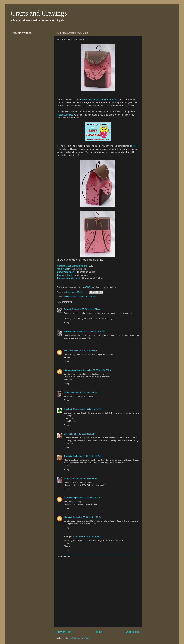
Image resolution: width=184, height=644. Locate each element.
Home (99, 632)
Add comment (65, 556)
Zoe (66, 434)
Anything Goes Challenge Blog (72, 266)
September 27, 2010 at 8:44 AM (84, 478)
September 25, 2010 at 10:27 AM (86, 309)
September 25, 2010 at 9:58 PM (82, 434)
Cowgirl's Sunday (65, 272)
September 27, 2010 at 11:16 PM (87, 517)
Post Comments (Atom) (79, 638)
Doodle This (83, 296)
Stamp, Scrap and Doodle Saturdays (99, 100)
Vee (66, 351)
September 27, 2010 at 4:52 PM (87, 498)
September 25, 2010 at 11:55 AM (83, 351)
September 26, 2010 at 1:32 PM (87, 456)
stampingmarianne (73, 370)
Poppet (67, 309)
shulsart (68, 517)
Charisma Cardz (65, 275)
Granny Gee (70, 331)
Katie (67, 478)
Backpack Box (70, 296)
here (133, 146)
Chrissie (68, 456)
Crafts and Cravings (39, 13)
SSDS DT (93, 296)
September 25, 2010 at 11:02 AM (90, 331)
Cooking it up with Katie (68, 278)
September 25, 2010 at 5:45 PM (87, 409)
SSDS (87, 287)
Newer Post (64, 632)
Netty (67, 392)
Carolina (68, 498)
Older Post (132, 632)
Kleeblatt (68, 409)
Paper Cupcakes (65, 115)
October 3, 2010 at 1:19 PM (88, 536)
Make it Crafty (64, 269)
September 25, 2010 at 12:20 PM (97, 370)
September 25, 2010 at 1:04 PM (84, 392)
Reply (67, 322)
